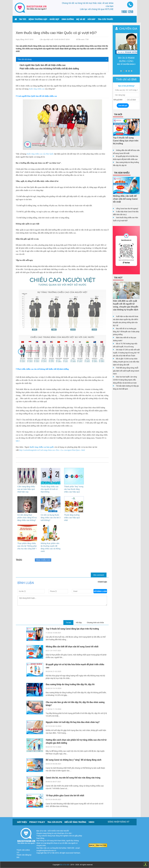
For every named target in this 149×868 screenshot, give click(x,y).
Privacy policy (37, 822)
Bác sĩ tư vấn (65, 865)
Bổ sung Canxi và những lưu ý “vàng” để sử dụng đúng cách (74, 760)
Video (91, 822)
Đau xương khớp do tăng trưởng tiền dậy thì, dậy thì (70, 684)
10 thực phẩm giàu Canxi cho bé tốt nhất (65, 795)
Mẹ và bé (81, 19)
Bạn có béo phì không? (132, 83)
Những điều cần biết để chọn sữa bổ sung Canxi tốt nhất (72, 646)
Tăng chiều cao (43, 560)
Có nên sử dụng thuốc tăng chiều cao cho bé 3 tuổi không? (51, 518)
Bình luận (26, 583)
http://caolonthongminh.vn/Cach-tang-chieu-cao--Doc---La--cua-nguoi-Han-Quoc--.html (52, 450)
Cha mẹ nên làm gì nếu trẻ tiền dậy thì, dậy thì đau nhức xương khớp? (75, 704)
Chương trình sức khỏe (95, 622)
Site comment (99, 575)
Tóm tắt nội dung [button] (25, 59)
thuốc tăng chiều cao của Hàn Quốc (40, 154)
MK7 (18, 441)
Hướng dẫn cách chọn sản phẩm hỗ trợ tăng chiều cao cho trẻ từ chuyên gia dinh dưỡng (76, 741)
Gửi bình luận (100, 591)
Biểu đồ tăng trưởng (75, 822)
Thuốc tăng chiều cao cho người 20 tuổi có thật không (50, 489)
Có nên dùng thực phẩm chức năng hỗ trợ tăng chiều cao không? (27, 518)
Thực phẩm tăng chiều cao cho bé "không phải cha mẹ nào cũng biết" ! (27, 546)
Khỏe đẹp (54, 19)
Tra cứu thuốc (105, 19)
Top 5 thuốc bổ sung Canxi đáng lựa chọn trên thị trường (73, 629)
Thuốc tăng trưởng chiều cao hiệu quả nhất (72, 518)
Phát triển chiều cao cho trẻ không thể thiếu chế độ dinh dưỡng (49, 69)
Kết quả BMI (118, 97)
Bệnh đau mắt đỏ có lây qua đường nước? (131, 339)
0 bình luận (102, 582)
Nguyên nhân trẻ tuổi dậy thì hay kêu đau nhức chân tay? (73, 722)
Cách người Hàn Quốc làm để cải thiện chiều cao (42, 65)
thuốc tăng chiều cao (37, 89)
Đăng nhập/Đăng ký (119, 822)
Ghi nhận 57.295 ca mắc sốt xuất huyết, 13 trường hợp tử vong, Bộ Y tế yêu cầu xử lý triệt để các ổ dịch (130, 351)
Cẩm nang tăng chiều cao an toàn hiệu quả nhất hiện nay (26, 489)
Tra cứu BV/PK (55, 822)
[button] (38, 19)
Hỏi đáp (92, 19)
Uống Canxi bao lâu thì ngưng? (127, 200)
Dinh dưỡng (68, 19)
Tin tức (23, 19)
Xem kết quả (127, 103)
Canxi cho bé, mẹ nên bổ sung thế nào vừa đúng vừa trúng (73, 778)
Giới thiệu (22, 822)
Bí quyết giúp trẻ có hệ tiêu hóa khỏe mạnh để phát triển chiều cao (75, 666)
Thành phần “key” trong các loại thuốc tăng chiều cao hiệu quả (74, 489)
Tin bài (68, 622)
